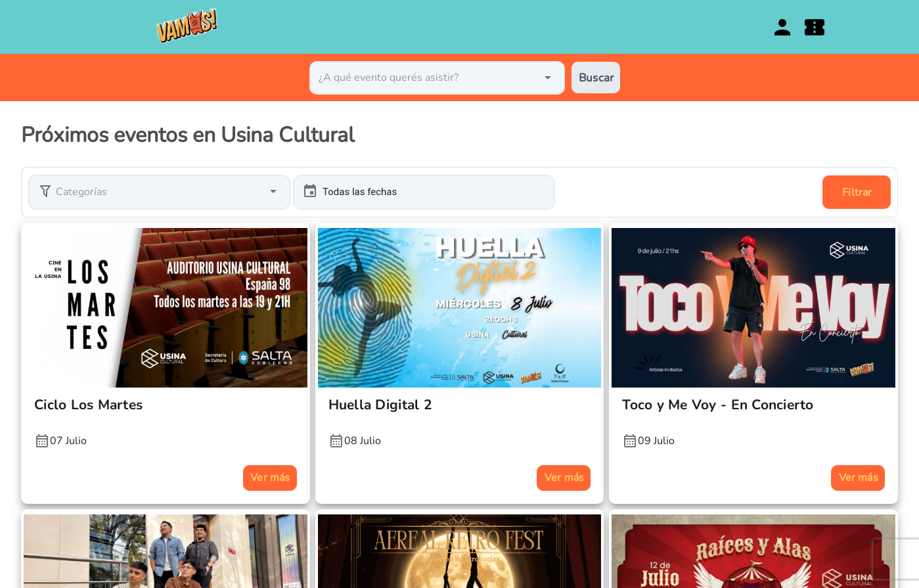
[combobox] (437, 78)
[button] (159, 192)
